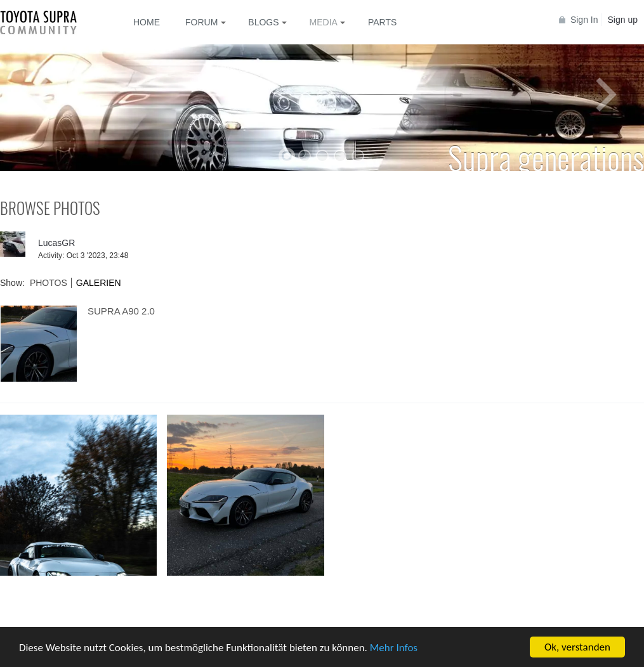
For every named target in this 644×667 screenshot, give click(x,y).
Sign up (623, 20)
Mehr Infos (394, 648)
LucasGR (56, 243)
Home (147, 22)
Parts (382, 22)
